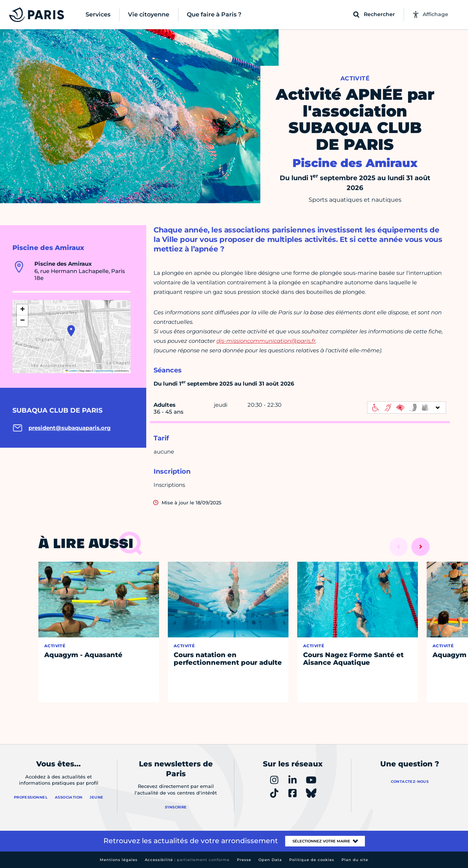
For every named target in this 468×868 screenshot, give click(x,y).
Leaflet (71, 371)
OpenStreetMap (104, 371)
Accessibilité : (187, 860)
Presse (244, 860)
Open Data (270, 860)
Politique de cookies (312, 860)
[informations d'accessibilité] (407, 408)
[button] (71, 331)
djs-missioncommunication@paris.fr (266, 341)
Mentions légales (119, 860)
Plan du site (355, 860)
